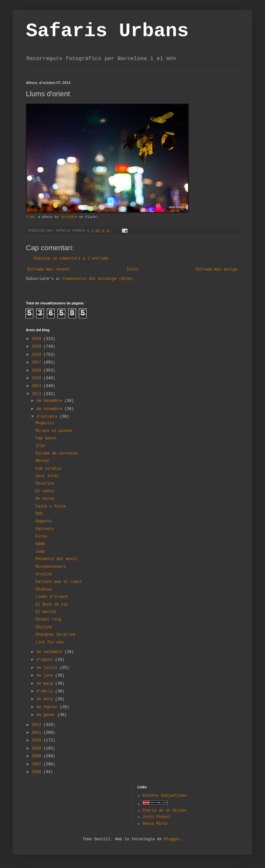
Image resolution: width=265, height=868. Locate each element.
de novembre (50, 409)
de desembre (50, 401)
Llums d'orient (52, 597)
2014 (38, 386)
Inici (132, 270)
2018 (38, 355)
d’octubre (48, 417)
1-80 (30, 217)
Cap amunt (46, 438)
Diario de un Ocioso (165, 811)
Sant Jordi (47, 476)
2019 (38, 347)
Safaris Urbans (107, 31)
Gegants (44, 521)
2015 (38, 378)
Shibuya (44, 589)
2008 (38, 756)
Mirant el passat (54, 431)
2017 (38, 363)
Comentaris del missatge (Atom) (98, 279)
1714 (40, 446)
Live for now (49, 642)
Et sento (45, 491)
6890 (40, 544)
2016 (38, 371)
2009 (38, 749)
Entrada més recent (48, 270)
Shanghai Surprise (55, 635)
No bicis (45, 499)
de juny (46, 676)
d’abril (46, 691)
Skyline (44, 627)
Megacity (45, 423)
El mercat (46, 612)
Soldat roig (48, 619)
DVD (39, 514)
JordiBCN (69, 217)
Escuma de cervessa (57, 454)
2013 (38, 394)
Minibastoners (51, 567)
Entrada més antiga (217, 270)
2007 (38, 764)
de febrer (48, 707)
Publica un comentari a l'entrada (71, 259)
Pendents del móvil (57, 559)
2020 (38, 339)
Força (41, 536)
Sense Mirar (155, 824)
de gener (47, 715)
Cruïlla (44, 574)
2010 (38, 740)
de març (46, 699)
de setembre (50, 652)
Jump (40, 552)
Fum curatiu (48, 469)
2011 (38, 733)
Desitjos (45, 484)
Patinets (45, 529)
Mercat (42, 461)
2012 (38, 725)
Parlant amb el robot (59, 582)
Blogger (172, 839)
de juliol (48, 668)
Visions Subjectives (165, 796)
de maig (46, 684)
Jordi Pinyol (156, 817)
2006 (38, 772)
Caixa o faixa (51, 506)
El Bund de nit (52, 605)
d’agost (46, 660)
